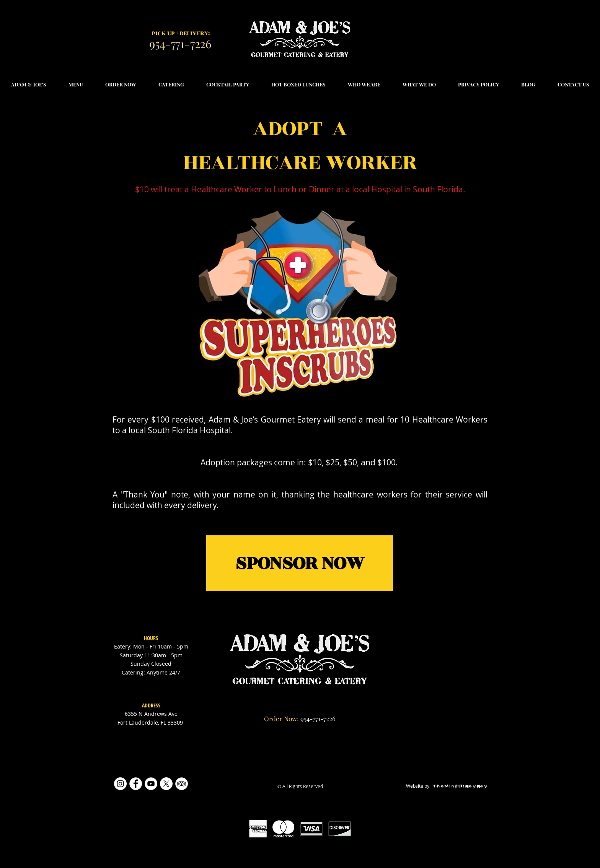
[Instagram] (120, 784)
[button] (76, 85)
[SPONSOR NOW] (300, 563)
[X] (166, 784)
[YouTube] (151, 784)
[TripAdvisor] (182, 784)
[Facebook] (136, 784)
